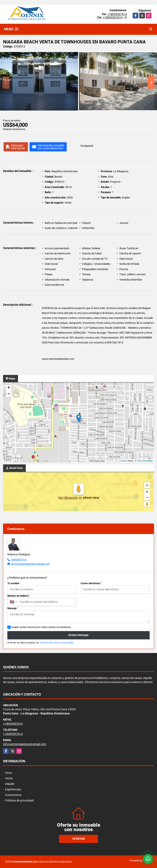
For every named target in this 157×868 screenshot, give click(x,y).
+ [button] (9, 388)
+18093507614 (117, 14)
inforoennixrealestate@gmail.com (30, 564)
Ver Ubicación (68, 498)
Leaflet (123, 461)
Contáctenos (13, 795)
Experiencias (13, 789)
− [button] (9, 394)
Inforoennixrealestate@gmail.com (25, 744)
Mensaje (13, 608)
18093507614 (19, 560)
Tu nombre (14, 583)
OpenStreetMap (145, 461)
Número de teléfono (19, 596)
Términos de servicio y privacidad (56, 643)
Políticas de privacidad (19, 800)
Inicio (8, 773)
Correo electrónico (91, 583)
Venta (9, 778)
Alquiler (10, 784)
